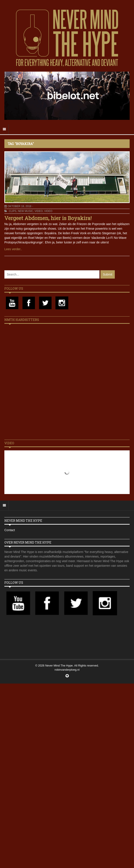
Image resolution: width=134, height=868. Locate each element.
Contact (10, 530)
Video (39, 211)
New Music (26, 211)
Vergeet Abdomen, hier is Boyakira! (48, 218)
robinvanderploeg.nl (67, 670)
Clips (13, 211)
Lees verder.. (13, 249)
